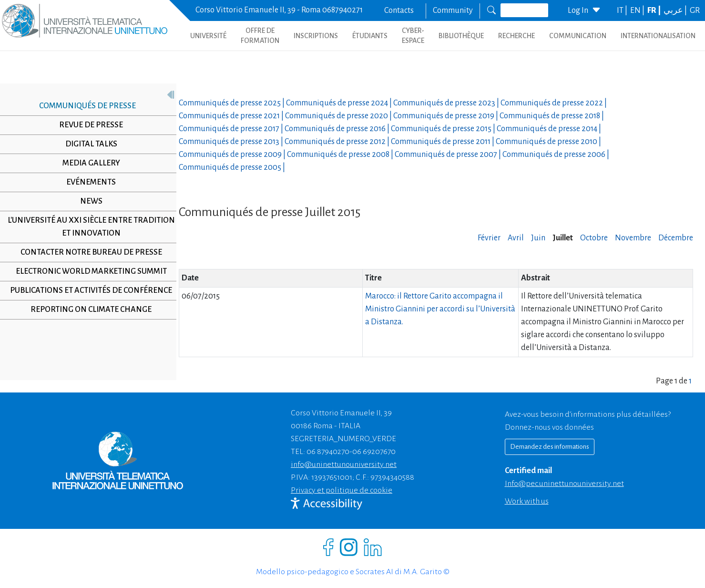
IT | (623, 10)
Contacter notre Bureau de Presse (87, 252)
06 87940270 (328, 452)
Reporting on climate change (88, 322)
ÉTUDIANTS (370, 36)
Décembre (676, 238)
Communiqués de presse (84, 106)
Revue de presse (88, 125)
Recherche (516, 36)
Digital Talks (87, 144)
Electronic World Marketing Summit (87, 271)
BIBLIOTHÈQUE (461, 36)
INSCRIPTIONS (316, 36)
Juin (538, 238)
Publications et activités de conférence (87, 297)
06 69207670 (374, 452)
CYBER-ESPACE (413, 36)
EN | (638, 10)
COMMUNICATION (578, 36)
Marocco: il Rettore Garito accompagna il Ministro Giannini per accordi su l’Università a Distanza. (440, 309)
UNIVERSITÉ (208, 36)
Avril (516, 238)
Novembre (633, 238)
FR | (655, 10)
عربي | (676, 10)
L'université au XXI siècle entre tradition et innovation (87, 227)
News (87, 201)
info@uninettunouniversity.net (344, 464)
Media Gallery (87, 163)
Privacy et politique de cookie (342, 490)
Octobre (594, 238)
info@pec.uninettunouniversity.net (564, 484)
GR (695, 10)
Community (453, 10)
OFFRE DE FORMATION (260, 36)
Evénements (88, 182)
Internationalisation (658, 36)
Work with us (527, 501)
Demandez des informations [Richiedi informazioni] (550, 447)
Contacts (399, 10)
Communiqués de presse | (232, 103)
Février (489, 238)
